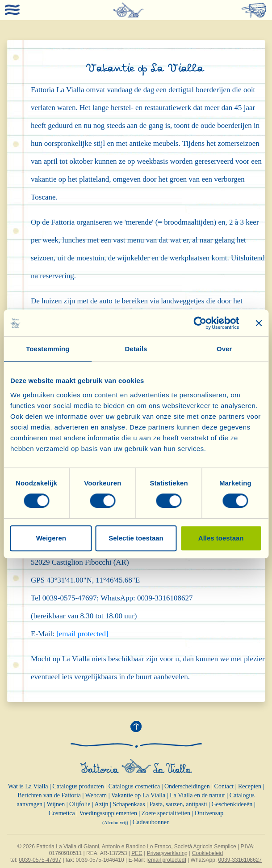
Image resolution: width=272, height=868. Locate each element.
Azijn (102, 804)
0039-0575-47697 (40, 860)
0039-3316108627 (240, 860)
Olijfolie (80, 804)
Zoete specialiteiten (166, 813)
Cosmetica (62, 813)
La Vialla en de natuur (197, 795)
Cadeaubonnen (151, 822)
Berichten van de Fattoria (49, 795)
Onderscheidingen (187, 786)
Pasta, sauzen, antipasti (178, 804)
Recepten (250, 786)
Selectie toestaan (136, 538)
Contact (224, 786)
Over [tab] (224, 349)
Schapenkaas (129, 804)
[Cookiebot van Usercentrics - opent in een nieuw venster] (200, 323)
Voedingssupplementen (108, 813)
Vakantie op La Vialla (138, 795)
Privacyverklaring (167, 853)
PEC (137, 853)
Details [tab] (136, 349)
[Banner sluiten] (259, 323)
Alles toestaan (221, 538)
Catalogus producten (78, 786)
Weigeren (51, 538)
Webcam (96, 795)
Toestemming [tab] (48, 349)
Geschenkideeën (232, 804)
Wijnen (56, 804)
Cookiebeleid (207, 853)
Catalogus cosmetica (134, 786)
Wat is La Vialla (28, 786)
